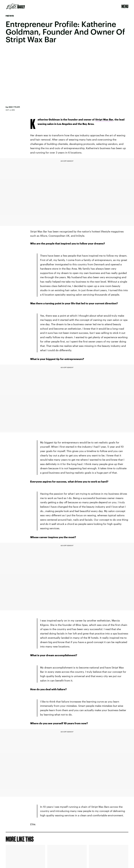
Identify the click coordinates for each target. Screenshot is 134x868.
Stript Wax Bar (104, 119)
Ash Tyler (14, 107)
